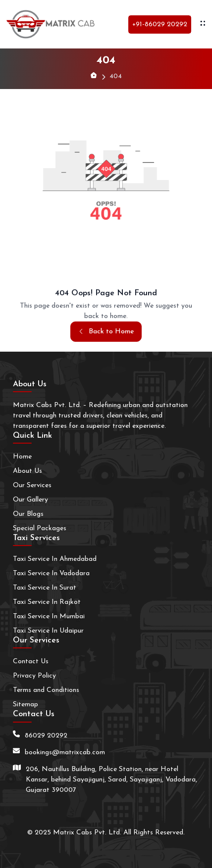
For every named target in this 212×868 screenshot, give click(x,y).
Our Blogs (28, 514)
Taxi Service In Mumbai (49, 617)
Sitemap (26, 705)
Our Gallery (30, 500)
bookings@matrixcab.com (65, 753)
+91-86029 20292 (160, 24)
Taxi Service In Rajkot (47, 602)
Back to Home (106, 332)
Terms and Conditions (46, 690)
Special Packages (40, 528)
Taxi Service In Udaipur (48, 631)
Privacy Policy (34, 676)
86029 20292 (46, 736)
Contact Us (31, 662)
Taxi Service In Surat (45, 588)
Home (22, 457)
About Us (27, 471)
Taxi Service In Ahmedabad (55, 559)
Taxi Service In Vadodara (51, 573)
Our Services (32, 485)
